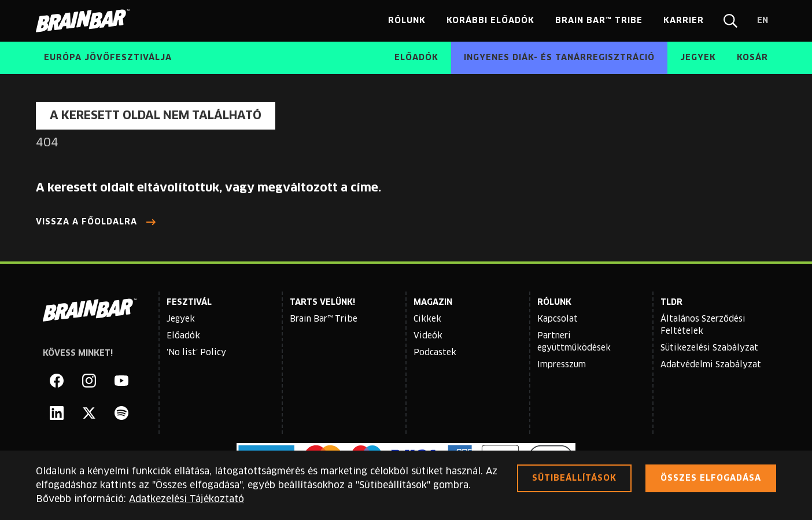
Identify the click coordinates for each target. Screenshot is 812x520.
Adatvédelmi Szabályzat (711, 365)
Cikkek (427, 319)
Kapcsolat (558, 319)
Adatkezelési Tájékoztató (187, 499)
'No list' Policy (196, 353)
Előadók (183, 336)
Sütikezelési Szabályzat (709, 348)
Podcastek (435, 353)
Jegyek (181, 319)
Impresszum (562, 365)
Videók (428, 336)
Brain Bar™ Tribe (324, 319)
